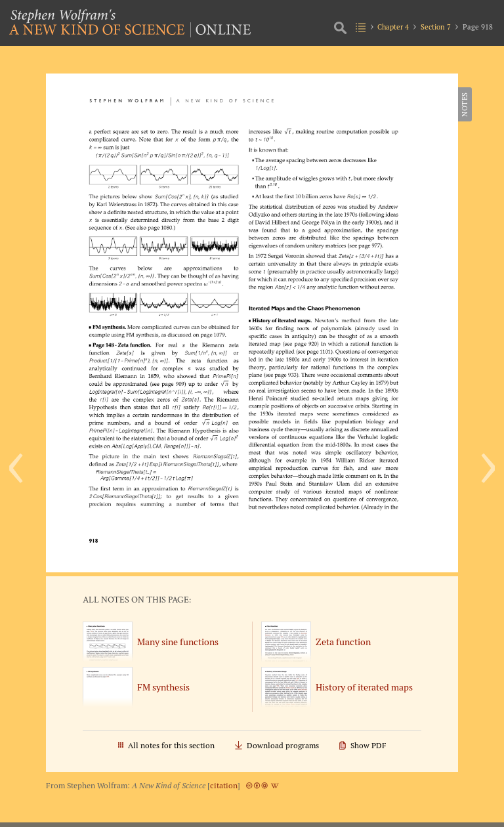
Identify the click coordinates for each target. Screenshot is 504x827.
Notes (465, 104)
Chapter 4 (393, 27)
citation (224, 785)
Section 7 (436, 27)
